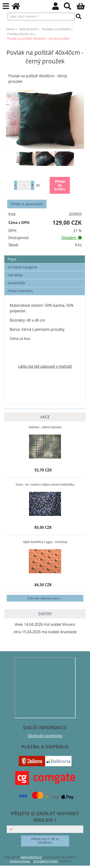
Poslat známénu (20, 291)
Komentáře (16, 283)
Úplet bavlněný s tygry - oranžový (45, 542)
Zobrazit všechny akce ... (45, 598)
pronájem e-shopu (45, 861)
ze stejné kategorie (22, 267)
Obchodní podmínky (45, 736)
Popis (12, 259)
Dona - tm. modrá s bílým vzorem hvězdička (45, 485)
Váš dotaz (15, 275)
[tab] (45, 256)
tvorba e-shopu (20, 861)
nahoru (83, 861)
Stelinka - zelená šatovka (45, 427)
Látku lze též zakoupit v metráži (45, 366)
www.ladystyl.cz (31, 857)
